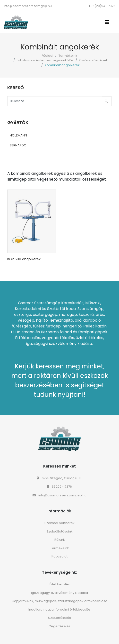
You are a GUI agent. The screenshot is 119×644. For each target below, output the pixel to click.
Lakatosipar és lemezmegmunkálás (45, 60)
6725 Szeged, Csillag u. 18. (59, 478)
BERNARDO (18, 145)
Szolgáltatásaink (59, 531)
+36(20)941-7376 (102, 6)
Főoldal (47, 56)
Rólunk (60, 540)
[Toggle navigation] (109, 22)
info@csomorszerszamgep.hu (28, 6)
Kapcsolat (59, 556)
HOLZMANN (18, 135)
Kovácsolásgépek (93, 60)
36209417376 (59, 487)
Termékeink (68, 56)
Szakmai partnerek (59, 523)
